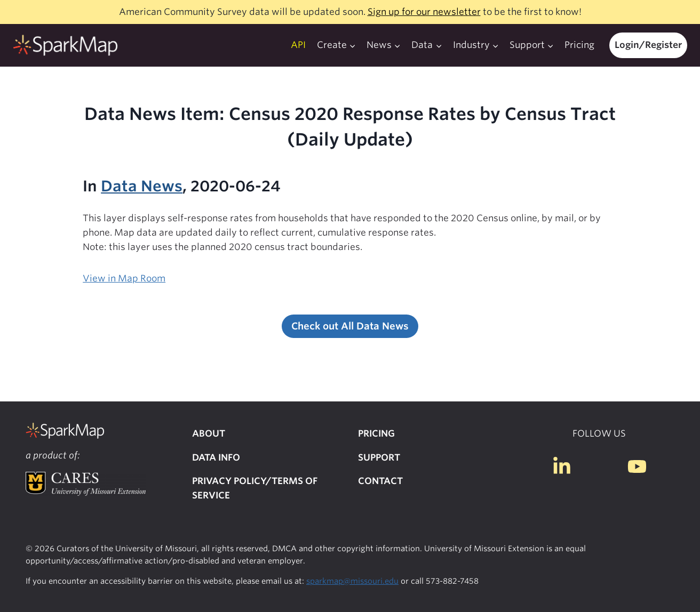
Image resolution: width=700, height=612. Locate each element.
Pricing (579, 45)
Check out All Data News (350, 326)
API (298, 45)
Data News (142, 186)
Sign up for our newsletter (424, 12)
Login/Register (648, 45)
